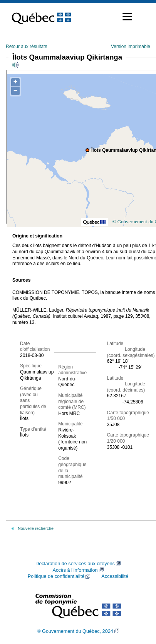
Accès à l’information (75, 570)
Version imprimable (131, 46)
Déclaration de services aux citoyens (75, 564)
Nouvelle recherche (36, 528)
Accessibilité (115, 576)
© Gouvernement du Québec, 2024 (75, 631)
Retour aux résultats (26, 46)
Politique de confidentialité (56, 576)
